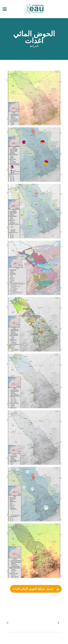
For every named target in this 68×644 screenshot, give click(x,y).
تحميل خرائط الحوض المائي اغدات (36, 589)
